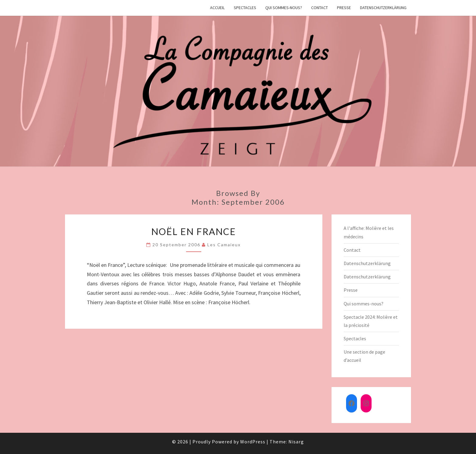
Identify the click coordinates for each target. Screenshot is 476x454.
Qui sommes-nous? (284, 8)
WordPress (253, 442)
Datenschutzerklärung (383, 8)
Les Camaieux (224, 245)
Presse (344, 8)
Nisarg (296, 442)
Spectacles (245, 8)
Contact (320, 8)
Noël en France (194, 231)
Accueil (217, 8)
